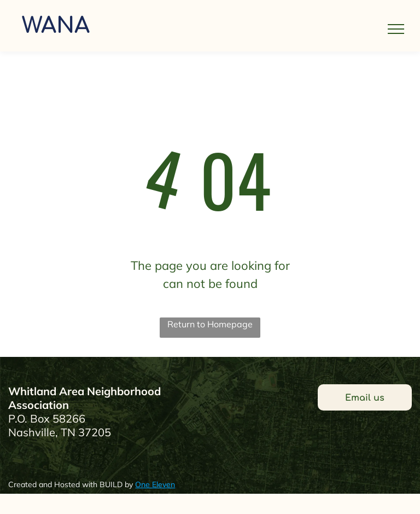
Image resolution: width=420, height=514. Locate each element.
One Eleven (155, 484)
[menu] (396, 29)
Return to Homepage (210, 324)
